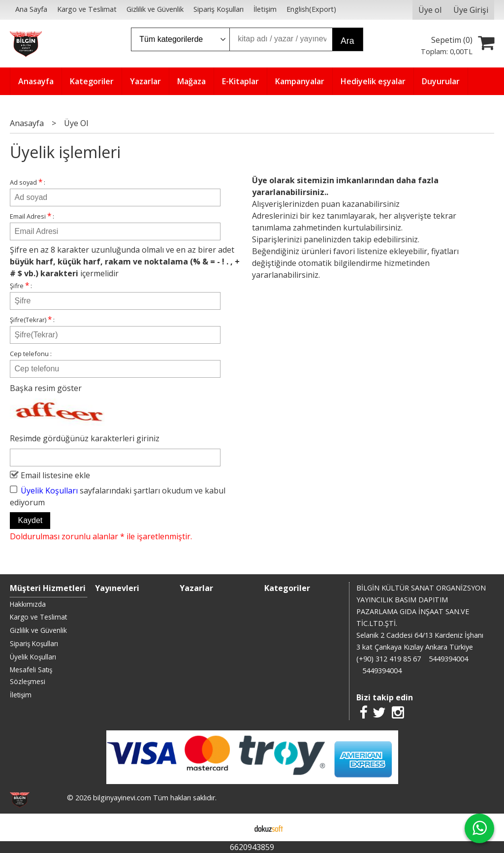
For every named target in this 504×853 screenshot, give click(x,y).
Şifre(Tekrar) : (32, 319)
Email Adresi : (32, 216)
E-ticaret (236, 827)
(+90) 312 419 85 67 (389, 659)
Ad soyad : (28, 182)
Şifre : (21, 285)
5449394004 (448, 659)
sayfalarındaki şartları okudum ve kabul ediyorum (118, 496)
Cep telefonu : (31, 354)
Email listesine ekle (55, 475)
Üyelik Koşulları (49, 490)
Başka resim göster (46, 388)
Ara (347, 41)
